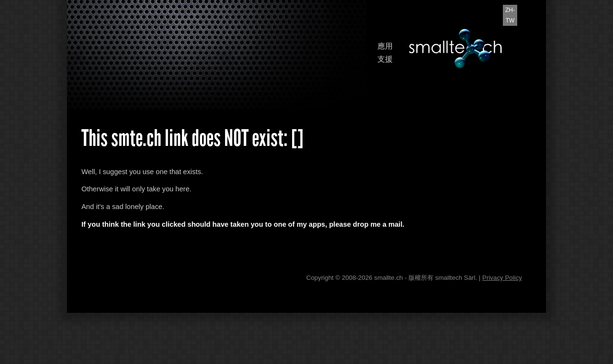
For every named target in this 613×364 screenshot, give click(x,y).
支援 (385, 59)
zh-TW (510, 15)
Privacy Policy (502, 278)
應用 (385, 46)
